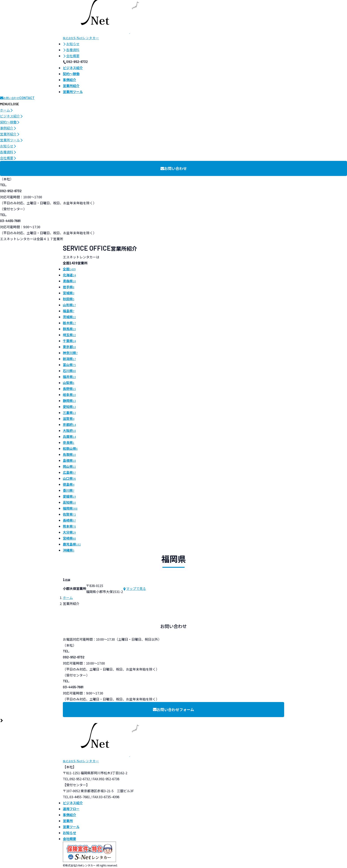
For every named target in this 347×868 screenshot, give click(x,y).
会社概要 (71, 56)
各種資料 (71, 50)
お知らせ (71, 44)
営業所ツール (12, 140)
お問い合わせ (174, 168)
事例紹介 (8, 128)
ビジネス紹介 (12, 116)
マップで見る (134, 588)
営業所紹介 (10, 134)
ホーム (7, 110)
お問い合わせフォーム (173, 709)
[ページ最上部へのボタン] (2, 720)
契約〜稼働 (10, 122)
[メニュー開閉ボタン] (10, 104)
